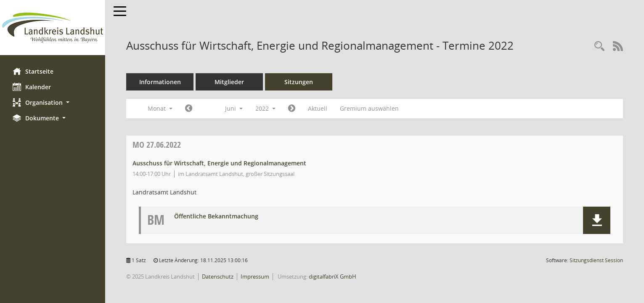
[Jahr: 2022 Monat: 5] (189, 109)
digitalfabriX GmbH (333, 276)
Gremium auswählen (369, 108)
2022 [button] (265, 108)
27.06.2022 (157, 145)
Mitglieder (229, 82)
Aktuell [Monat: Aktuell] (318, 108)
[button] (53, 102)
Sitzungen (299, 82)
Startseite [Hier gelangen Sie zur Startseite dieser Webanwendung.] (33, 71)
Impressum (255, 276)
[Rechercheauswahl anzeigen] (599, 47)
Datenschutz (218, 276)
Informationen (160, 82)
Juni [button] (234, 108)
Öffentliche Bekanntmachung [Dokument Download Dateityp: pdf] (216, 217)
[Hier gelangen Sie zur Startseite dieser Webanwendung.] (53, 28)
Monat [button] (160, 108)
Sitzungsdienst (596, 260)
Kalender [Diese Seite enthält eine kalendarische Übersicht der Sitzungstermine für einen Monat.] (32, 87)
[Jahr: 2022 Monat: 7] (292, 109)
